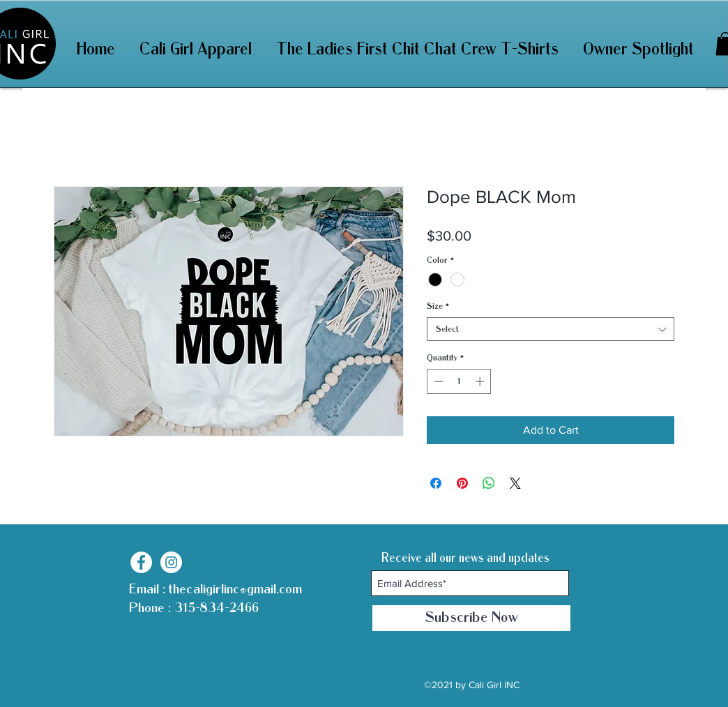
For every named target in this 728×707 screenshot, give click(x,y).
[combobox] (551, 329)
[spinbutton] (459, 381)
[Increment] (481, 381)
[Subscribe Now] (471, 618)
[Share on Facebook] (436, 483)
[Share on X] (515, 483)
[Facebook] (141, 562)
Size (438, 306)
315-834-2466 (215, 608)
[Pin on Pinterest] (462, 483)
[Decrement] (437, 381)
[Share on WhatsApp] (489, 483)
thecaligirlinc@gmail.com (235, 589)
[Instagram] (171, 562)
